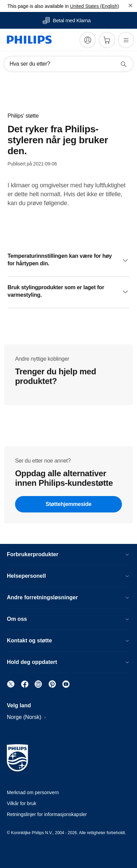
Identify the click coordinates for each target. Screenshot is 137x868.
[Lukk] (130, 5)
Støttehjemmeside (68, 504)
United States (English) (94, 6)
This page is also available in (38, 6)
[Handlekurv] (107, 40)
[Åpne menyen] (126, 40)
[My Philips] (88, 40)
